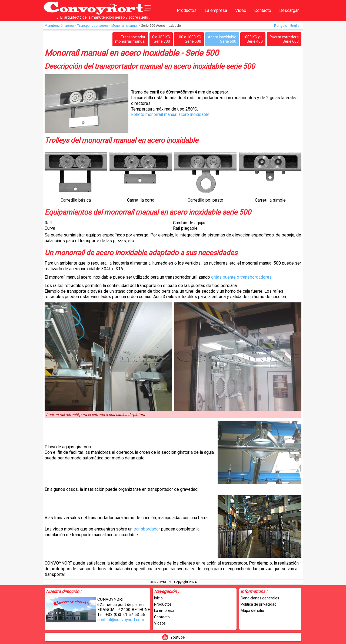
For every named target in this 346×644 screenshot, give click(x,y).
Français (281, 26)
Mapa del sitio (252, 610)
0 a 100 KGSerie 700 (161, 39)
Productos (187, 10)
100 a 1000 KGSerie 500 (189, 39)
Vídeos (160, 623)
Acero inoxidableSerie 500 (222, 39)
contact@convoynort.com (121, 620)
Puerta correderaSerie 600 (284, 39)
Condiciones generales (260, 598)
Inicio (158, 598)
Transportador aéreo (93, 26)
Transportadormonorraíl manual (130, 39)
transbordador (147, 529)
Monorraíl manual (125, 26)
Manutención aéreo (60, 26)
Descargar (289, 10)
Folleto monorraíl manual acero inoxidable (170, 114)
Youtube (178, 637)
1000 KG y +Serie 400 (253, 39)
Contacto (263, 10)
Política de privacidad (259, 604)
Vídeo (241, 10)
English (296, 26)
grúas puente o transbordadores (241, 277)
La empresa (216, 10)
